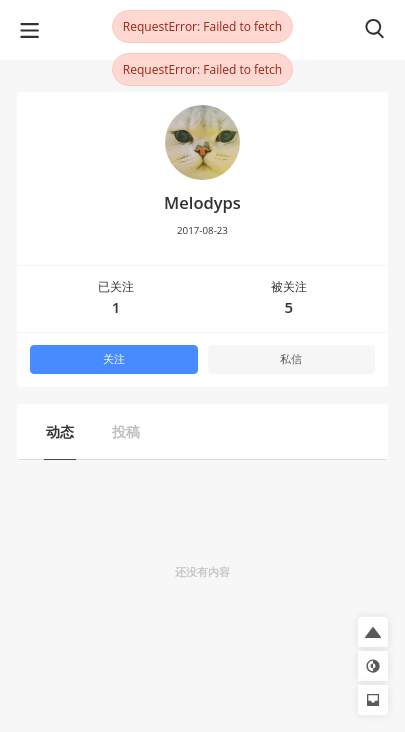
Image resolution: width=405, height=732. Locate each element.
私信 (291, 359)
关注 (114, 359)
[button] (373, 632)
